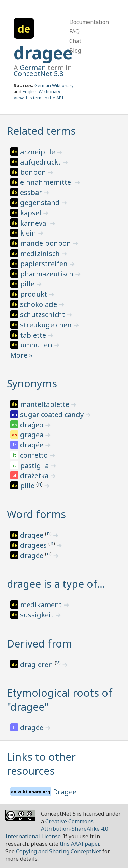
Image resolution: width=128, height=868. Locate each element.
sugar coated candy (53, 415)
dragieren (37, 664)
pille (28, 284)
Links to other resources (41, 764)
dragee (43, 53)
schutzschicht (43, 315)
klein (29, 233)
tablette (34, 335)
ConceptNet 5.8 (38, 74)
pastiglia (35, 465)
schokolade (39, 304)
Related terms (41, 131)
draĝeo (33, 425)
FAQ (74, 31)
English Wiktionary (41, 91)
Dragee (65, 792)
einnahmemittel (47, 182)
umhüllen (37, 345)
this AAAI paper (79, 844)
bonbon (34, 172)
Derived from (39, 644)
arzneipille (38, 152)
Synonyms (32, 383)
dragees (34, 545)
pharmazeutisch (48, 274)
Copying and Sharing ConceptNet (59, 851)
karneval (35, 223)
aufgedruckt (41, 162)
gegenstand (41, 203)
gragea (33, 435)
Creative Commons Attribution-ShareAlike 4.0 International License (57, 829)
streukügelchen (47, 325)
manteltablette (46, 404)
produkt (34, 294)
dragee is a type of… (56, 584)
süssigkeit (38, 615)
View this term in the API (39, 98)
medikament (42, 605)
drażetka (35, 476)
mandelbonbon (46, 243)
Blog (75, 51)
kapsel (32, 213)
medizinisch (41, 253)
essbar (32, 192)
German (33, 67)
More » (21, 355)
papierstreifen (45, 264)
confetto (35, 455)
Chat (75, 41)
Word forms (36, 514)
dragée (33, 445)
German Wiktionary (54, 85)
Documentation (89, 22)
